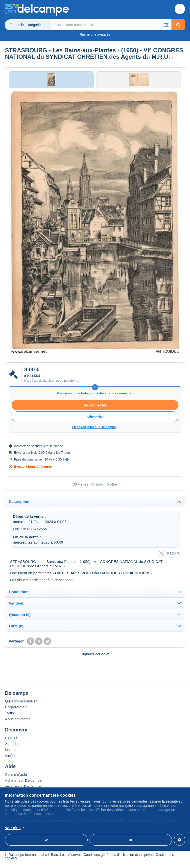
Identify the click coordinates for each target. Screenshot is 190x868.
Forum (10, 753)
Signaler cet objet (95, 657)
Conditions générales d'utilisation (109, 858)
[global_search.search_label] (112, 25)
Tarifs (9, 716)
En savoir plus (43, 828)
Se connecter (95, 408)
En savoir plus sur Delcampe (95, 430)
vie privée (146, 858)
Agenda (11, 747)
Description (19, 505)
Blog (11, 741)
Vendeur (16, 606)
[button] (166, 25)
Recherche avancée (95, 34)
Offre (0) (16, 629)
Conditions (19, 595)
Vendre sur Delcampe (23, 790)
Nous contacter (17, 722)
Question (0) (20, 618)
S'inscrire (95, 420)
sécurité (37, 449)
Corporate (16, 710)
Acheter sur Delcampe (23, 784)
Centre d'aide (16, 778)
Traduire (169, 557)
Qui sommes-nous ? (22, 704)
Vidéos (11, 759)
